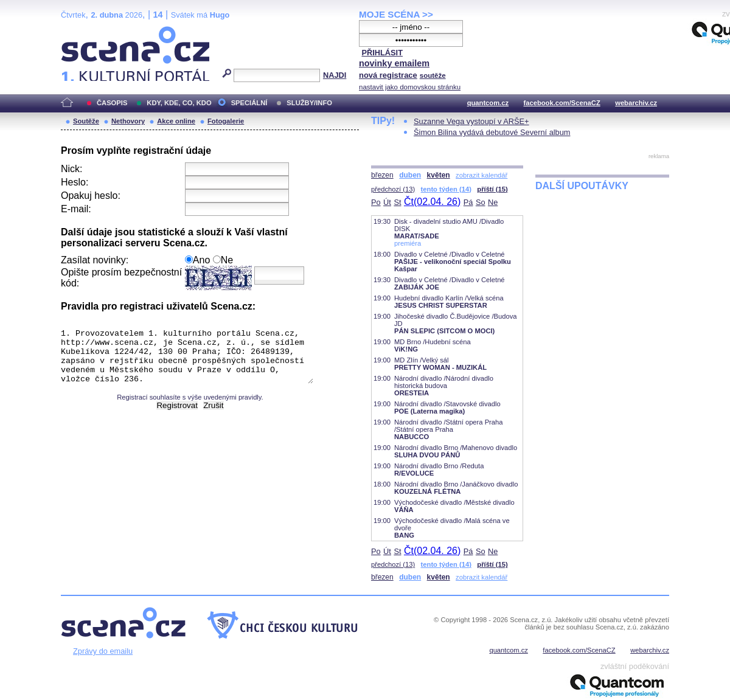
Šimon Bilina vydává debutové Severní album (492, 132)
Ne (493, 202)
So (481, 202)
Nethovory (128, 121)
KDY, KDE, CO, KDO (179, 103)
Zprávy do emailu (103, 651)
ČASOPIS (112, 103)
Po (376, 202)
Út (387, 202)
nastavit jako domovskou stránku (410, 87)
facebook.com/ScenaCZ (562, 103)
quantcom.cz (488, 103)
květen (439, 175)
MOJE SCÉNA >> (396, 14)
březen (382, 175)
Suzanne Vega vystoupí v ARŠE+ (471, 121)
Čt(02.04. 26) (432, 202)
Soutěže (86, 121)
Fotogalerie (226, 121)
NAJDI (335, 75)
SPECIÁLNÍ (249, 103)
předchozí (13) (393, 189)
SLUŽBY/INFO (309, 103)
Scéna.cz (82, 31)
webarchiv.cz (636, 103)
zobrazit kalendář (481, 175)
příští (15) (492, 189)
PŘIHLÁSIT (382, 53)
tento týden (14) (446, 189)
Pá (468, 202)
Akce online (176, 121)
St (397, 202)
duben (410, 175)
